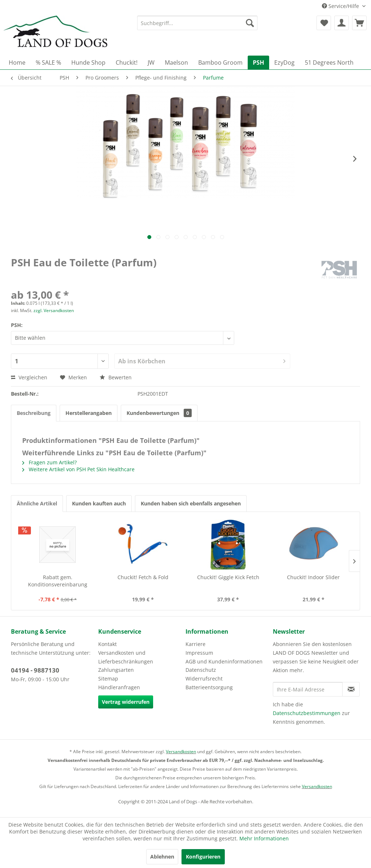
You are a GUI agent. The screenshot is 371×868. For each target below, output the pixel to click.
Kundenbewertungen (159, 413)
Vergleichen (29, 377)
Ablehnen (162, 857)
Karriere (196, 644)
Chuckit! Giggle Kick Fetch (228, 577)
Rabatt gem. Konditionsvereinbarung (58, 581)
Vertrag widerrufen (126, 702)
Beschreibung (34, 413)
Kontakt (107, 644)
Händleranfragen (119, 687)
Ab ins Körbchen (202, 360)
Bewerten (116, 377)
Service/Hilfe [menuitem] (341, 6)
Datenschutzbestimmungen (307, 713)
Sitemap (108, 679)
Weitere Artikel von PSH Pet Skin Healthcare (78, 469)
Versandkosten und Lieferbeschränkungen (126, 657)
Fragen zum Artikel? (49, 462)
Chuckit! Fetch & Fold (143, 577)
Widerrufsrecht (204, 679)
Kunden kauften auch (99, 503)
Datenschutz (201, 670)
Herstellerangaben (89, 413)
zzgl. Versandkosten (54, 310)
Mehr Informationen (264, 838)
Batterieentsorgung (209, 687)
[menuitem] (198, 23)
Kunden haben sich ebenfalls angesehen (191, 503)
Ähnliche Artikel (37, 503)
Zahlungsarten (116, 670)
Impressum (199, 653)
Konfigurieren (203, 857)
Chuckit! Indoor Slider (313, 577)
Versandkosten (181, 752)
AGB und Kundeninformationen (224, 661)
